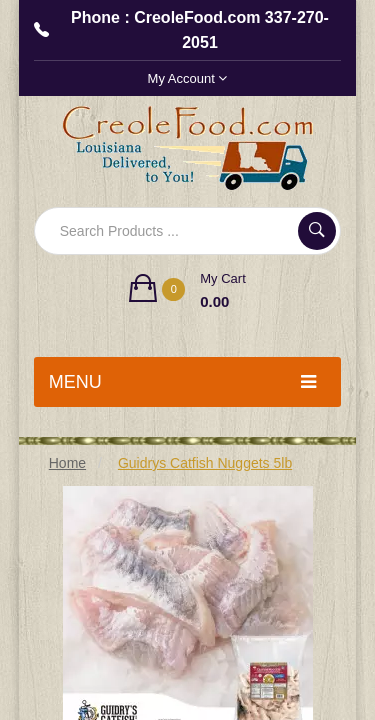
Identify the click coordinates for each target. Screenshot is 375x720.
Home (67, 463)
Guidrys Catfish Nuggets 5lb (205, 463)
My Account (188, 78)
